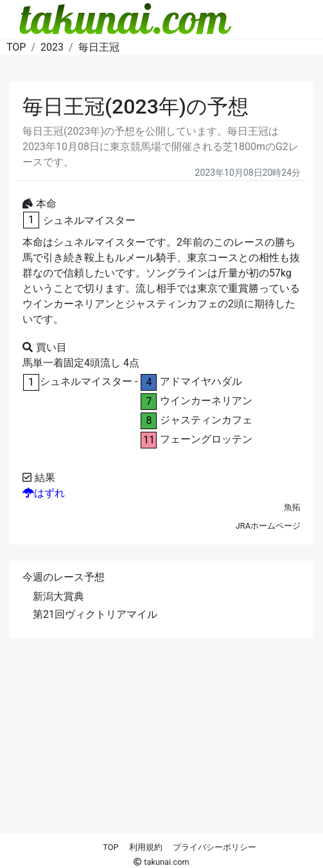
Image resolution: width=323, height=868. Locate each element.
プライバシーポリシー (214, 847)
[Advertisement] (161, 744)
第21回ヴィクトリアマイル (95, 614)
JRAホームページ (268, 526)
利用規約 (146, 847)
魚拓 (292, 507)
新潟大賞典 (58, 596)
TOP (110, 847)
